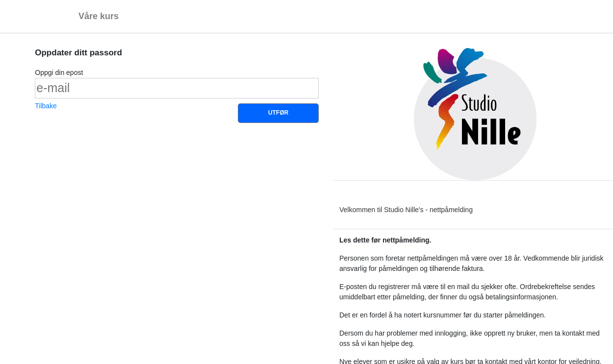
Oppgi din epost (59, 73)
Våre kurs (99, 16)
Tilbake (46, 106)
